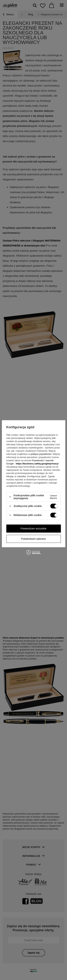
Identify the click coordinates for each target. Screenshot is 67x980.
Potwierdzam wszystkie (33, 529)
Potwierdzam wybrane (34, 539)
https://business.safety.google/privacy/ (37, 464)
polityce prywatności (41, 454)
